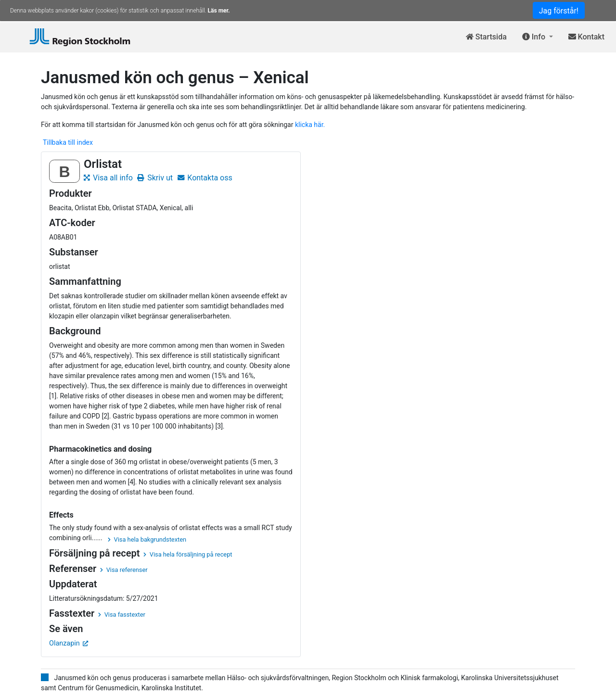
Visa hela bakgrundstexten (147, 539)
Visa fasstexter (122, 615)
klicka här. (310, 125)
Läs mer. (219, 11)
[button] (538, 37)
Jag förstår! (559, 11)
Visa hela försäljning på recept (188, 554)
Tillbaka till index (68, 142)
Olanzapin (69, 643)
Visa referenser (124, 570)
